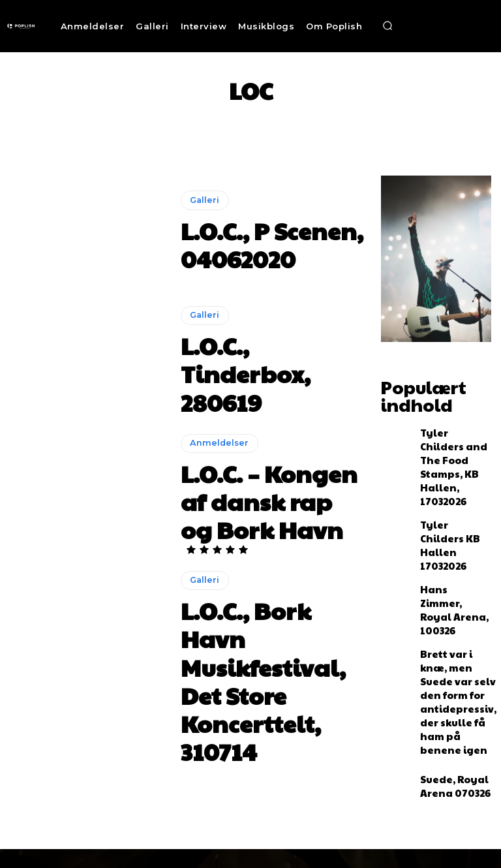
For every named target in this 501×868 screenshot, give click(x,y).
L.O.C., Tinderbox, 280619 (265, 373)
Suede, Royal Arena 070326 (445, 649)
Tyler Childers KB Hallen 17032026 (451, 486)
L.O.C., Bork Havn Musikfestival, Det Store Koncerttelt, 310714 (260, 631)
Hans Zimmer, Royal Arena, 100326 (446, 535)
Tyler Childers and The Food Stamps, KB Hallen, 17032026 (454, 436)
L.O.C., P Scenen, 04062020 (268, 243)
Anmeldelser (216, 466)
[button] (387, 26)
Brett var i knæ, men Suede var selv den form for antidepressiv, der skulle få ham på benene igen (455, 593)
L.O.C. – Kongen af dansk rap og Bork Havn (262, 497)
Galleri (203, 220)
